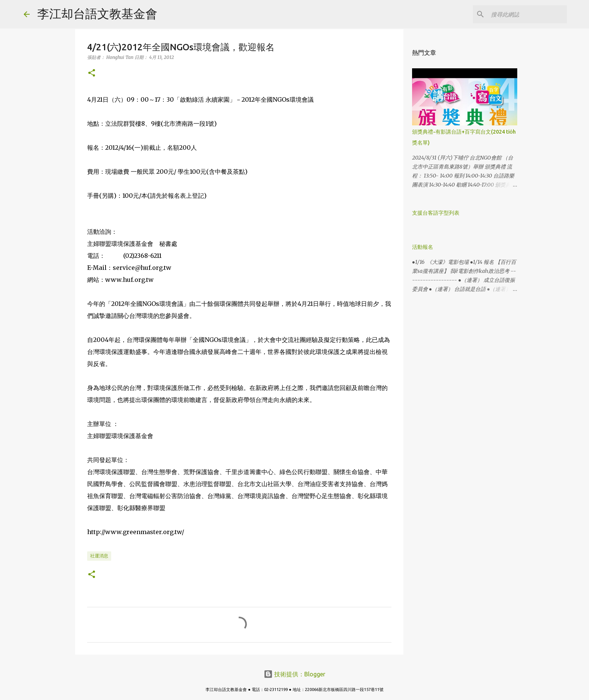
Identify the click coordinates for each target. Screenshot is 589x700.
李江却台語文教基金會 (97, 14)
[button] (92, 73)
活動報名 (423, 247)
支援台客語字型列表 (436, 213)
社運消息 (99, 556)
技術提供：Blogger (294, 674)
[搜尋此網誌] (527, 14)
